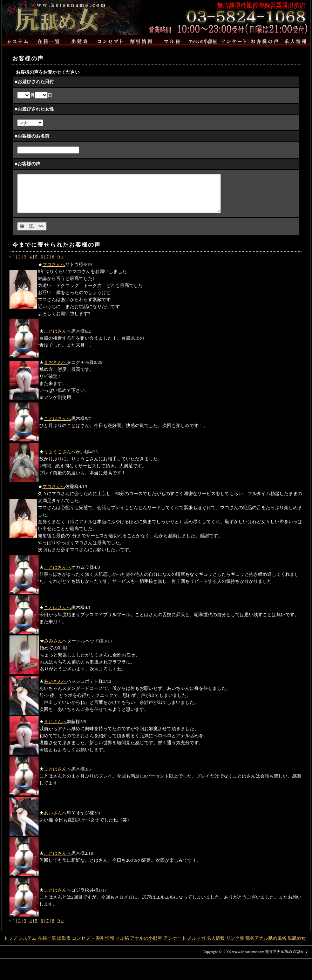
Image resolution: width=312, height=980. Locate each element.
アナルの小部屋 (146, 945)
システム (27, 945)
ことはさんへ (57, 338)
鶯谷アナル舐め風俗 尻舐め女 (276, 945)
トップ (10, 945)
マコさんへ (54, 272)
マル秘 (122, 945)
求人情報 (216, 945)
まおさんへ (55, 370)
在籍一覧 (47, 945)
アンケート (175, 945)
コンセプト (83, 945)
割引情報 (105, 945)
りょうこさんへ (60, 459)
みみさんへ (56, 648)
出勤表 (64, 945)
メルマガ (196, 945)
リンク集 (235, 945)
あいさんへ (55, 689)
